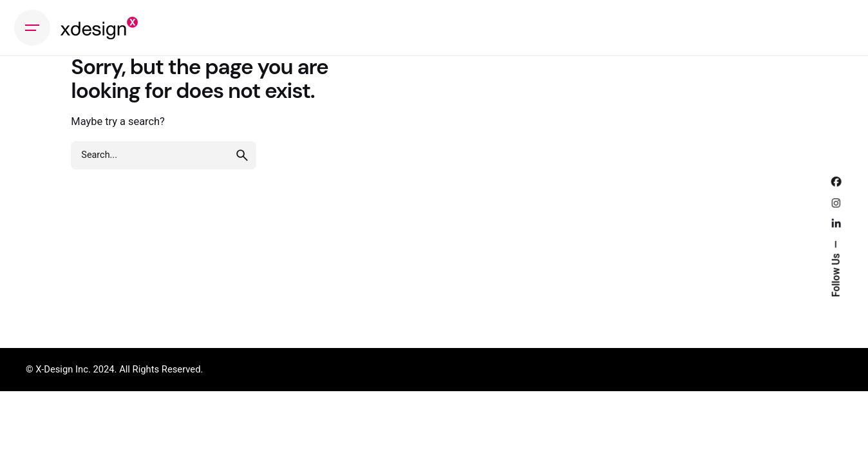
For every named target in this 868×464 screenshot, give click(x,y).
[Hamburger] (32, 28)
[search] (242, 155)
